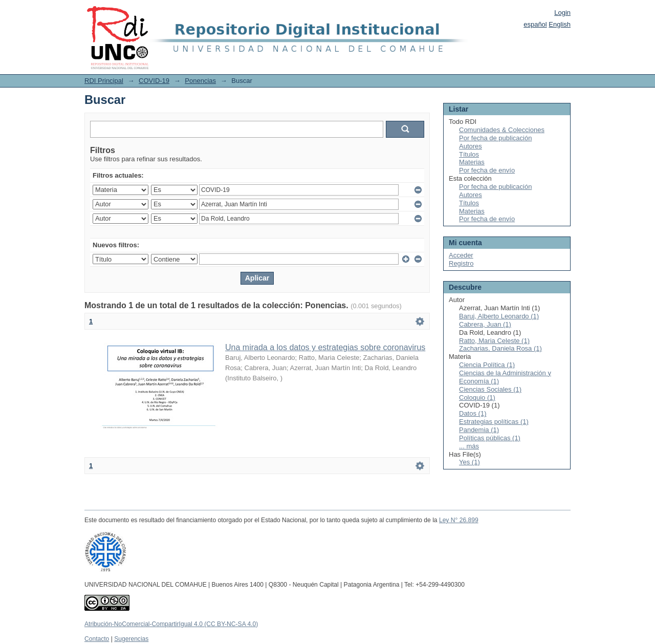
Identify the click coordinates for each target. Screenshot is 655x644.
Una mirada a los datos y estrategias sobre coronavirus (325, 347)
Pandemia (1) (479, 430)
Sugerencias (131, 639)
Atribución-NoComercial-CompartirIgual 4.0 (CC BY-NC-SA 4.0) (171, 624)
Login (562, 13)
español (535, 24)
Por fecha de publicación (495, 138)
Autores (471, 146)
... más (469, 446)
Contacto (97, 639)
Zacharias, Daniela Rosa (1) (500, 348)
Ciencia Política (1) (487, 365)
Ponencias (200, 81)
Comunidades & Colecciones (502, 130)
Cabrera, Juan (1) (485, 324)
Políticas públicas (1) (490, 438)
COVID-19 (154, 81)
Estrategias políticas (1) (494, 422)
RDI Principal (104, 81)
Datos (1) (473, 413)
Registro (461, 263)
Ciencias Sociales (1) (490, 389)
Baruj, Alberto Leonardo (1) (499, 316)
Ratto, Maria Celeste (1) (494, 341)
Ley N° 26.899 (459, 520)
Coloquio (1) (477, 398)
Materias (472, 162)
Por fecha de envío (487, 170)
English (560, 24)
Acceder (461, 255)
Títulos (469, 154)
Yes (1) (470, 462)
